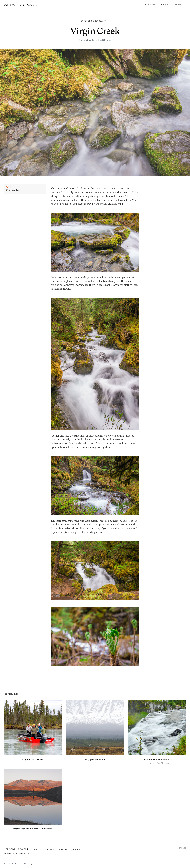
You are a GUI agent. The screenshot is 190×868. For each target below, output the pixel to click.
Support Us (178, 5)
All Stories (150, 5)
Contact (164, 5)
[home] (20, 5)
